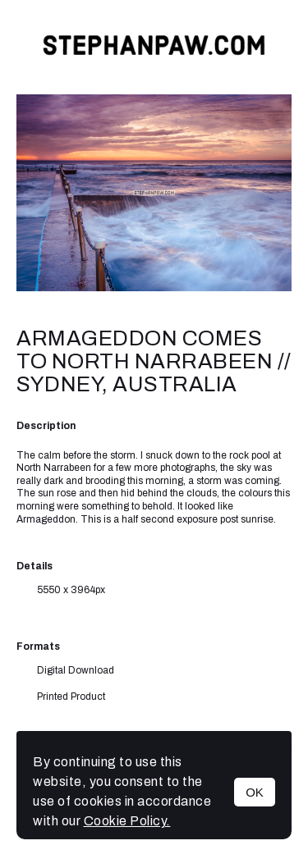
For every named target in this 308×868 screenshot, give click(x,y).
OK (255, 792)
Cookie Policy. (127, 821)
